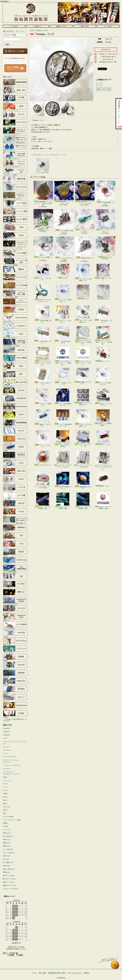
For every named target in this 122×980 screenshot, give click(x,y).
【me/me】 (15, 666)
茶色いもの (7, 856)
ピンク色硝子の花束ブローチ (64, 221)
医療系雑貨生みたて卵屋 (15, 343)
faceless (15, 706)
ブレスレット (7, 750)
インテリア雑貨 (15, 204)
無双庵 (15, 657)
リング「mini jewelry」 (43, 166)
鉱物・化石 (15, 91)
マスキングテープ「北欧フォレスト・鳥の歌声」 (83, 336)
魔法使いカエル (106, 247)
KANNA (15, 391)
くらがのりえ (15, 439)
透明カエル (83, 292)
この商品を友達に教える (108, 57)
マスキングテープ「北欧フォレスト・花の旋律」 (103, 336)
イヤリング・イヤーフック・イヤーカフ (15, 743)
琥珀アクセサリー (15, 147)
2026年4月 (6, 735)
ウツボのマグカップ (43, 459)
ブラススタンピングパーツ (15, 302)
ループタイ (7, 769)
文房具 (15, 236)
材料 (5, 813)
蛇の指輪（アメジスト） (103, 272)
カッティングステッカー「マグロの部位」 (43, 480)
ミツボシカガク (15, 649)
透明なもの (7, 872)
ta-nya (15, 512)
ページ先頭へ (115, 966)
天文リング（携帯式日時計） (103, 418)
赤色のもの (7, 833)
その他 (5, 826)
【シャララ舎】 (15, 488)
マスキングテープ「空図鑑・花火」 (43, 501)
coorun (15, 431)
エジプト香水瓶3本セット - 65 (63, 418)
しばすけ (15, 480)
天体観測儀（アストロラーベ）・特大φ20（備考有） (43, 193)
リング (5, 753)
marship (15, 633)
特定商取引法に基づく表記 (108, 62)
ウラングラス (15, 123)
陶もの (5, 803)
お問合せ (85, 26)
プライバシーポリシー (75, 973)
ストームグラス (15, 278)
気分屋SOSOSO (15, 407)
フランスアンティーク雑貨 (12, 820)
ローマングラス (15, 188)
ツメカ (15, 544)
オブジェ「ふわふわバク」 (43, 272)
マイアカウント (15, 31)
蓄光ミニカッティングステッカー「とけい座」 (63, 459)
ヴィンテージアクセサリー (15, 131)
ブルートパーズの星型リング (83, 418)
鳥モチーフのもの (9, 876)
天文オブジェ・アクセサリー (15, 196)
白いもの (6, 859)
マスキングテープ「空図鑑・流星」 (83, 501)
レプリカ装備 (15, 254)
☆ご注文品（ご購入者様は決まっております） (15, 720)
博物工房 (15, 593)
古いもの (15, 115)
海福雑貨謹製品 (15, 83)
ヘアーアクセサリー (10, 757)
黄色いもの (7, 839)
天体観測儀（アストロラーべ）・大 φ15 (85, 192)
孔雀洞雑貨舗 (15, 423)
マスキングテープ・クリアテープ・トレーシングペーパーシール (15, 245)
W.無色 (15, 714)
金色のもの (7, 866)
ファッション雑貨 (15, 212)
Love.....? (15, 698)
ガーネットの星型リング (43, 397)
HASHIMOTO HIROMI (15, 601)
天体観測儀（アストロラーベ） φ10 (64, 192)
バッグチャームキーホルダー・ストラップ (12, 773)
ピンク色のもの (8, 849)
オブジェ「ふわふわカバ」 (63, 314)
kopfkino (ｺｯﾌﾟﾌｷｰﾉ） (15, 456)
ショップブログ (61, 26)
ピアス (5, 738)
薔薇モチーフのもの (10, 885)
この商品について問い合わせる (108, 54)
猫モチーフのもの (9, 882)
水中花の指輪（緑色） (43, 314)
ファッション (7, 781)
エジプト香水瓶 (15, 286)
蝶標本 (15, 270)
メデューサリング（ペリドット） (106, 221)
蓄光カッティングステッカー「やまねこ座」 (83, 459)
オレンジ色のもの (9, 853)
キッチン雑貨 (15, 220)
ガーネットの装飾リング (43, 248)
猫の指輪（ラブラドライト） (83, 376)
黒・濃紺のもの (8, 862)
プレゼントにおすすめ (10, 889)
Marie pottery (15, 641)
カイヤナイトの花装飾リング (83, 273)
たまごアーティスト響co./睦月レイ (15, 520)
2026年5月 (6, 732)
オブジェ (6, 790)
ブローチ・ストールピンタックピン (11, 761)
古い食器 (15, 99)
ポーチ (5, 784)
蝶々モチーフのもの (10, 879)
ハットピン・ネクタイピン (12, 765)
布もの (5, 800)
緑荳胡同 (15, 690)
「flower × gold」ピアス (43, 377)
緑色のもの (7, 843)
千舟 (15, 536)
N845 (15, 367)
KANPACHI (15, 399)
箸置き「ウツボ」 (103, 438)
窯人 (15, 375)
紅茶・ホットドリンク (15, 107)
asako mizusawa (15, 318)
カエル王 (63, 271)
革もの (5, 810)
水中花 (15, 310)
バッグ (5, 787)
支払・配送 (42, 973)
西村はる (15, 617)
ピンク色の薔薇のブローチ (63, 397)
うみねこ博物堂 (15, 359)
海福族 (5, 823)
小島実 (15, 448)
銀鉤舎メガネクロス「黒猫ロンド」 (83, 397)
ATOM (20, 955)
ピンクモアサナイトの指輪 (64, 249)
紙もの (5, 797)
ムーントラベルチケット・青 (83, 439)
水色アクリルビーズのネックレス (43, 293)
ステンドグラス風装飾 (15, 262)
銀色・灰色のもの (9, 869)
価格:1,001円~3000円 (104, 89)
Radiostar (15, 682)
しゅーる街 (15, 496)
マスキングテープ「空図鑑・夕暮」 (103, 501)
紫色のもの (7, 846)
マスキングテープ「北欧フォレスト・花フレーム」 (83, 356)
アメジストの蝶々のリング (103, 377)
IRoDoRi (15, 351)
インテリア (7, 830)
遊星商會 (15, 674)
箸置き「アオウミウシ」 (43, 418)
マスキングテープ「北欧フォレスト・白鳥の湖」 (63, 356)
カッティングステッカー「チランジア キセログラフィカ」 (103, 460)
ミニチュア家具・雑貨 (15, 294)
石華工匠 (15, 504)
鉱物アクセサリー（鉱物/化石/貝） (15, 139)
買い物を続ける (108, 59)
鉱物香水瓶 (15, 180)
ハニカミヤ (15, 609)
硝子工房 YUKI (15, 383)
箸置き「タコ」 (103, 479)
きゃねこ (15, 415)
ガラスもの (7, 807)
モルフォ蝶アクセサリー (15, 155)
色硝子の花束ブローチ (85, 248)
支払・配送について (38, 26)
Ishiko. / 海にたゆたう (15, 335)
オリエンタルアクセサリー (15, 164)
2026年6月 (6, 729)
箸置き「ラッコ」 (103, 355)
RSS (11, 955)
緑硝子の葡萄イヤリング (63, 481)
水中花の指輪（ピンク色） (106, 193)
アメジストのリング (43, 439)
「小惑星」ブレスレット (63, 377)
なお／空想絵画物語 (15, 569)
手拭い (5, 777)
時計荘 (15, 553)
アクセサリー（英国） (15, 172)
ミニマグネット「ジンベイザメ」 (85, 221)
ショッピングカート (108, 26)
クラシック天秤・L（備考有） (63, 439)
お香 (15, 228)
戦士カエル (43, 220)
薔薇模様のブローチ (83, 481)
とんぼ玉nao (15, 561)
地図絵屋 (15, 528)
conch (15, 464)
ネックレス (7, 747)
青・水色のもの (8, 836)
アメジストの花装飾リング (63, 293)
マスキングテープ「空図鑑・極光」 (63, 501)
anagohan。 (15, 326)
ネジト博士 (15, 585)
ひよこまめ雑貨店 (15, 625)
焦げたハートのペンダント (103, 397)
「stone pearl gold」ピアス (63, 335)
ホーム (14, 26)
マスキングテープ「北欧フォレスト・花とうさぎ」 (43, 356)
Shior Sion (15, 472)
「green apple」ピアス (43, 335)
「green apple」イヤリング (103, 314)
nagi (15, 577)
